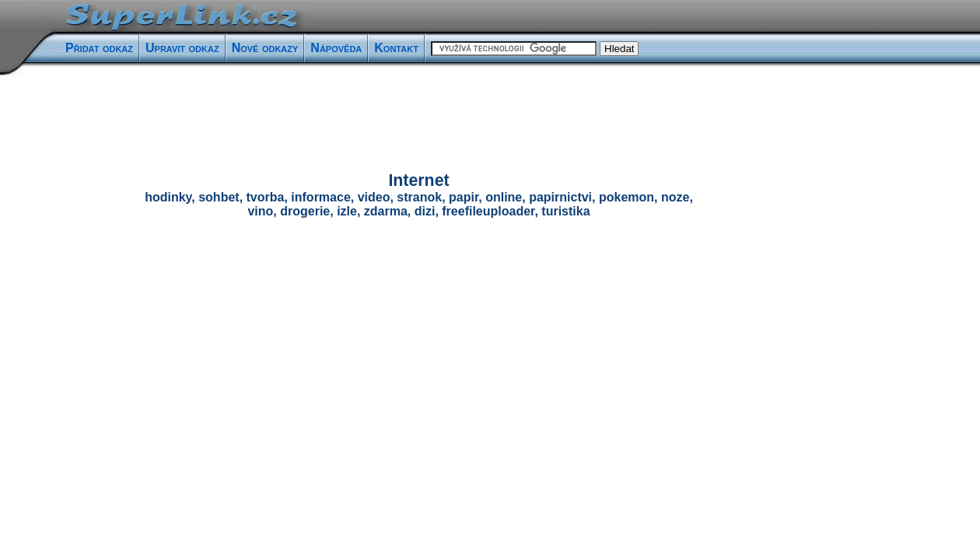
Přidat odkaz (99, 48)
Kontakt (396, 48)
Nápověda (336, 48)
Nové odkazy (265, 48)
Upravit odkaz (182, 48)
